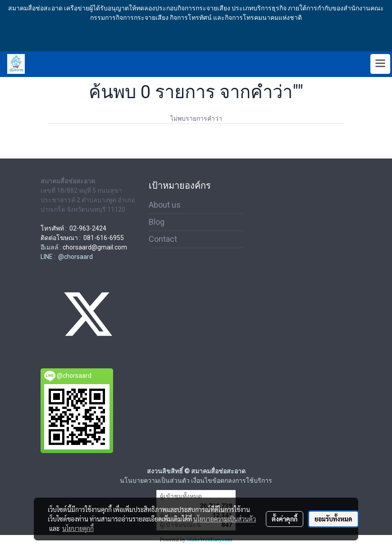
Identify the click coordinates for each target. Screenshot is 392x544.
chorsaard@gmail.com (95, 247)
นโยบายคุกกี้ (78, 528)
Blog (157, 222)
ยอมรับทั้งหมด (333, 519)
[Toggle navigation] (380, 64)
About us (165, 205)
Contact (163, 239)
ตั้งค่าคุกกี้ (285, 519)
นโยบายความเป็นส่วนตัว (225, 519)
